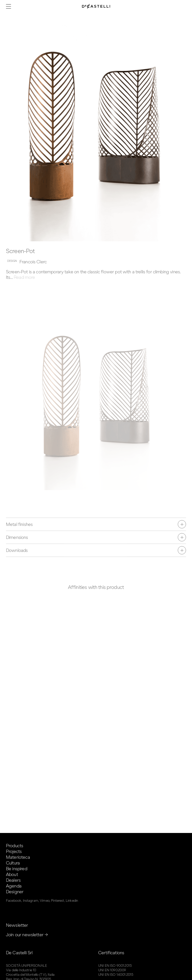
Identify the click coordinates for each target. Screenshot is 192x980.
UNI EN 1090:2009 (112, 970)
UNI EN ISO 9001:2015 (115, 966)
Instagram (31, 901)
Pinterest (57, 901)
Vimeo (45, 901)
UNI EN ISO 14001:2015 (116, 975)
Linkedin (72, 901)
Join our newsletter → (27, 935)
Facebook (14, 901)
